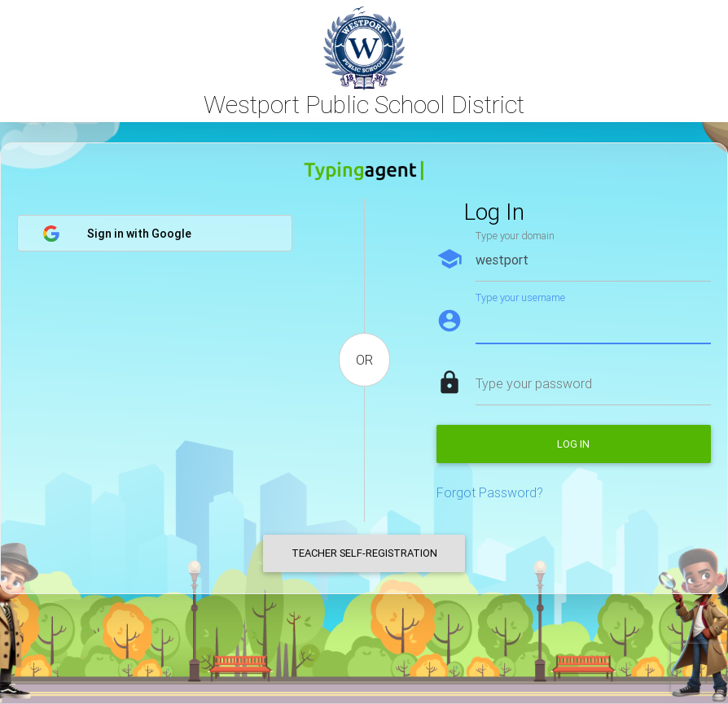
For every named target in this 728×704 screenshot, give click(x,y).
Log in (573, 444)
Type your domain (515, 236)
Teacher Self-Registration (364, 553)
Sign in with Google (117, 234)
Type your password (534, 383)
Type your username (520, 297)
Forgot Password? (490, 492)
